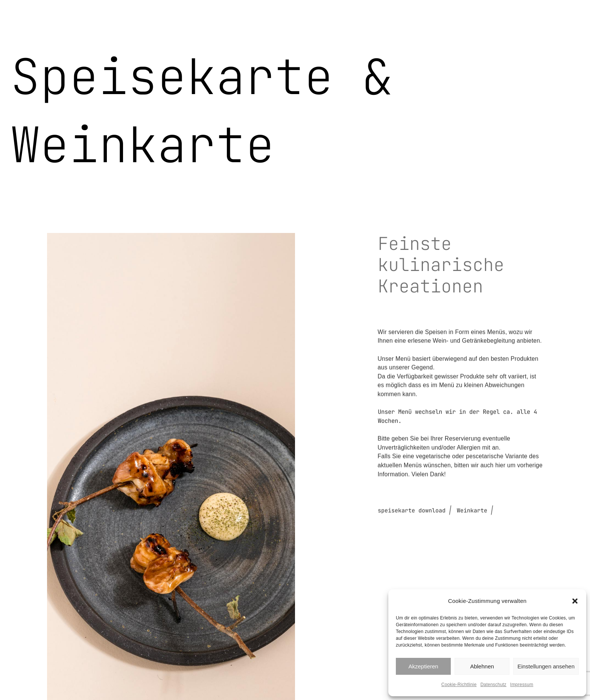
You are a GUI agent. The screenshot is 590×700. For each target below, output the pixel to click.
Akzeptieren (423, 666)
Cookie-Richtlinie (459, 685)
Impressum (522, 685)
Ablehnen (482, 666)
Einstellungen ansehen (546, 666)
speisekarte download (412, 556)
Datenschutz (493, 685)
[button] (575, 601)
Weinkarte (472, 556)
